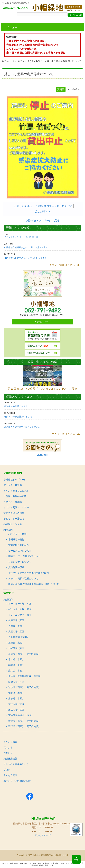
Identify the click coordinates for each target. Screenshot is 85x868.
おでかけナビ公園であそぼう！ (18, 61)
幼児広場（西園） (18, 648)
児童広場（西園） (18, 632)
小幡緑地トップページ (15, 480)
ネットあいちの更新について (23, 49)
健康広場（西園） (18, 620)
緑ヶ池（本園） (16, 698)
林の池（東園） (16, 665)
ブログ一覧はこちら (63, 434)
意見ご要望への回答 (14, 513)
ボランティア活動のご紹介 (17, 781)
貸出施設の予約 (16, 567)
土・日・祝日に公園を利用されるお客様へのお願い (36, 53)
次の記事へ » (43, 212)
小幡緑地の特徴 (16, 539)
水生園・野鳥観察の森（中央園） (26, 676)
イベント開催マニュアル (16, 491)
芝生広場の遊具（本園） (21, 715)
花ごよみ (8, 747)
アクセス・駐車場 (13, 485)
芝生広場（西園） (18, 710)
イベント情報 (10, 742)
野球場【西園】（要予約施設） (24, 726)
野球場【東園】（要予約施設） (24, 721)
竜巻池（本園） (16, 693)
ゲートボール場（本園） (21, 604)
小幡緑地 (42, 455)
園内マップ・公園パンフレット (24, 556)
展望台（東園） (16, 643)
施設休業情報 (10, 759)
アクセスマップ (42, 322)
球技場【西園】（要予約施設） (24, 687)
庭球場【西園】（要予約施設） (24, 654)
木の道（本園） (16, 659)
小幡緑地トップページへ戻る (42, 220)
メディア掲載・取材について (23, 579)
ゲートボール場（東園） (21, 609)
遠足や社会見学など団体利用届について (29, 573)
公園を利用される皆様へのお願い (26, 41)
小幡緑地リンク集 (13, 524)
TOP (76, 860)
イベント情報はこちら (62, 265)
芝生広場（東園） (18, 704)
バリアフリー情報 (18, 534)
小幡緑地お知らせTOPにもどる (54, 206)
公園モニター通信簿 (14, 519)
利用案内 (8, 530)
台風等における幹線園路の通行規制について (32, 45)
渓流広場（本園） (18, 682)
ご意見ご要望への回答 (15, 496)
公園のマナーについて (20, 562)
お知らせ (40, 61)
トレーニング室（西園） (21, 615)
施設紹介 (8, 600)
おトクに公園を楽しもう (16, 764)
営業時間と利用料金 (19, 545)
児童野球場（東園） (19, 637)
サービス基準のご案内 (20, 551)
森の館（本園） (16, 671)
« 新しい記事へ (23, 206)
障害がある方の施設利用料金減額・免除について (34, 584)
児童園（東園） (16, 626)
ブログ (7, 770)
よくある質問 (10, 775)
